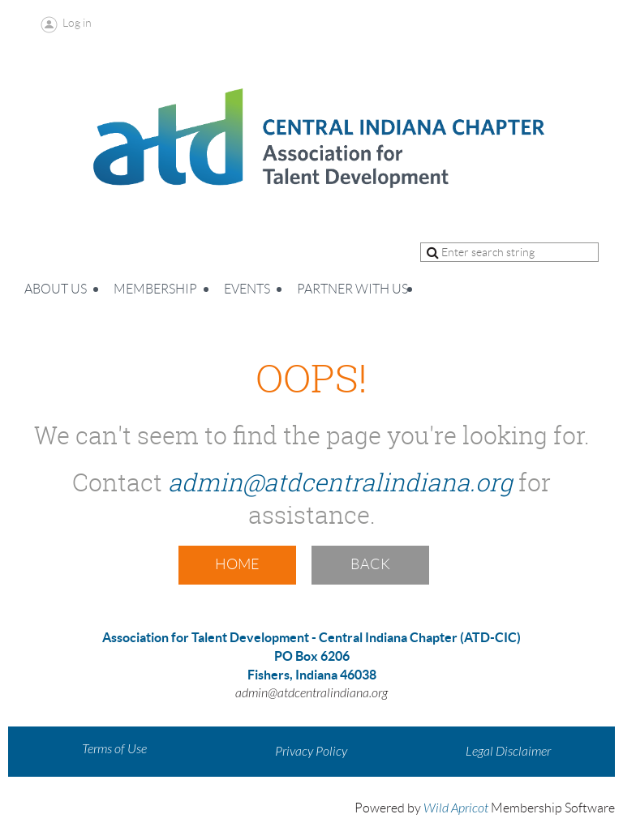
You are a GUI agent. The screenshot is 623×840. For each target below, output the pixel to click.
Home (237, 564)
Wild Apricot (456, 808)
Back (370, 564)
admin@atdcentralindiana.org (340, 482)
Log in (77, 23)
